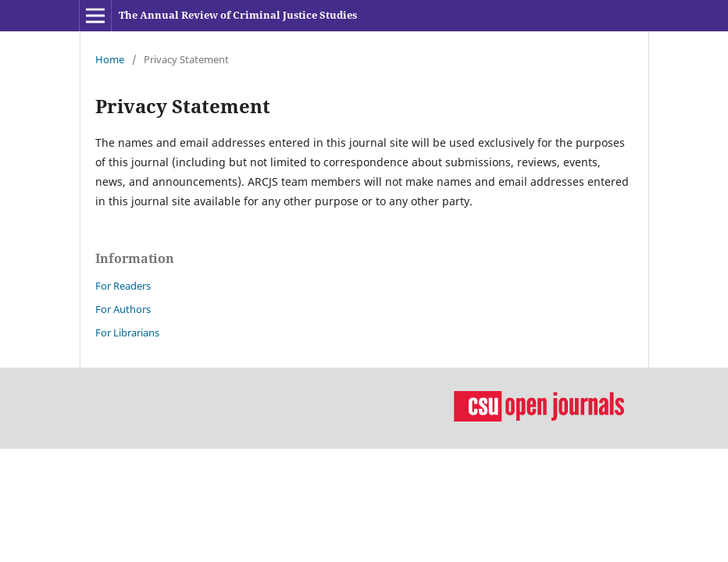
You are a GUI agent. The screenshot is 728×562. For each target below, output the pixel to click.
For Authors (123, 309)
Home (110, 59)
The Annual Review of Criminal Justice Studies (238, 15)
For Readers (123, 286)
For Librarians (127, 333)
